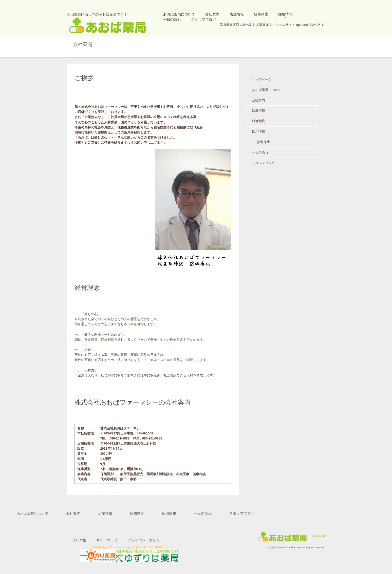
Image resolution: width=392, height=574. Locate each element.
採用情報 (285, 14)
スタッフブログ (203, 20)
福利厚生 (264, 142)
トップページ (262, 80)
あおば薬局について (179, 14)
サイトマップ (107, 540)
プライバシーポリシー (145, 540)
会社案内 (212, 14)
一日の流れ (172, 20)
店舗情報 (237, 14)
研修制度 (261, 14)
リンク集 (79, 540)
